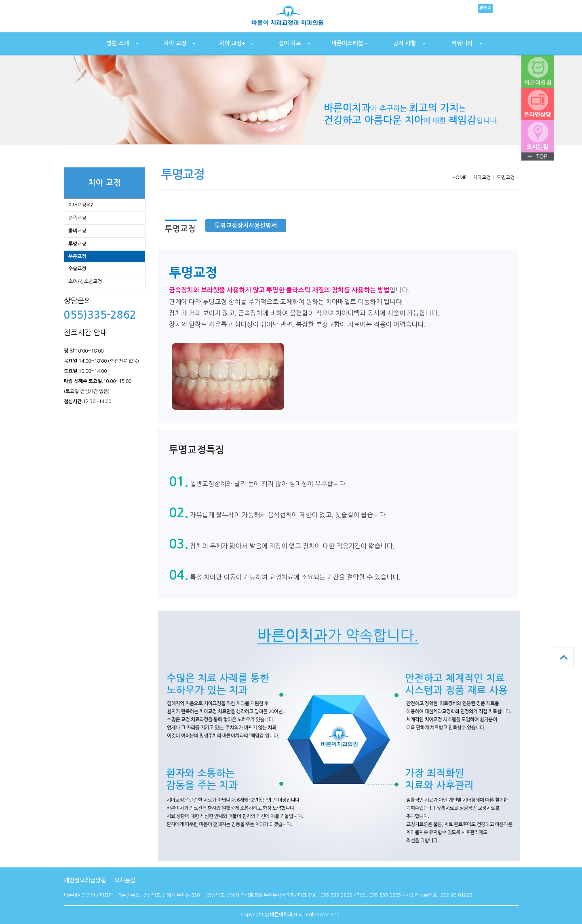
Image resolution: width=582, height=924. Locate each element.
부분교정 (77, 256)
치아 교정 (175, 43)
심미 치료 (290, 43)
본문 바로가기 (0, 0)
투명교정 (77, 244)
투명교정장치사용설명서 (246, 225)
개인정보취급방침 (85, 880)
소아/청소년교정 (85, 281)
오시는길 (125, 880)
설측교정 (77, 218)
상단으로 (564, 657)
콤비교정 (77, 231)
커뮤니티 (462, 43)
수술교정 (77, 269)
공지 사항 (405, 43)
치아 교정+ (232, 43)
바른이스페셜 (347, 43)
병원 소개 (118, 43)
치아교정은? (81, 205)
